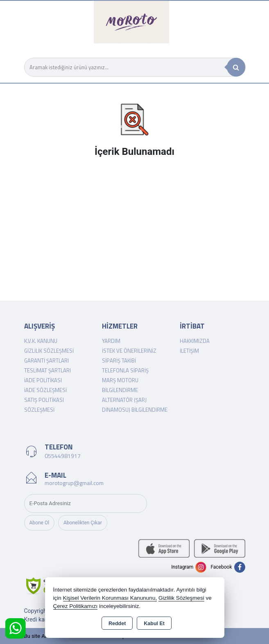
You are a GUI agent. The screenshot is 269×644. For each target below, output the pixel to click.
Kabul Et (154, 624)
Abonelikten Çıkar (83, 523)
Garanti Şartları (46, 361)
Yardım (111, 341)
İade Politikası (43, 380)
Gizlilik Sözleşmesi (49, 351)
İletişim (189, 351)
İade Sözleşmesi (45, 390)
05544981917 (63, 456)
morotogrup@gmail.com (74, 483)
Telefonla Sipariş (125, 370)
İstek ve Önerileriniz (129, 351)
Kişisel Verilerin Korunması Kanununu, (110, 598)
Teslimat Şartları (47, 370)
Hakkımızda (195, 341)
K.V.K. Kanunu (41, 341)
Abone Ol (40, 523)
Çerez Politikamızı (76, 606)
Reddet (117, 624)
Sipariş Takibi (119, 361)
